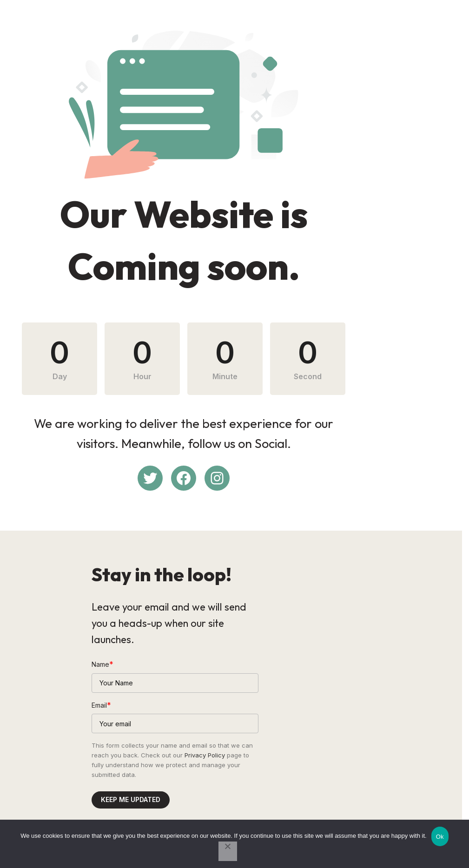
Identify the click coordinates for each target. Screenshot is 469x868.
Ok (440, 837)
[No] (228, 851)
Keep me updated (131, 783)
